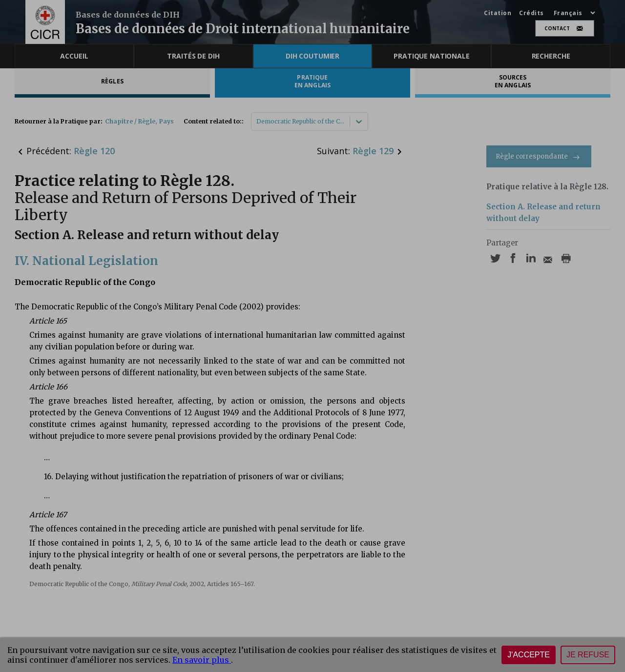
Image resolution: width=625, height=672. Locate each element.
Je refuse (588, 655)
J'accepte (529, 655)
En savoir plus (202, 660)
